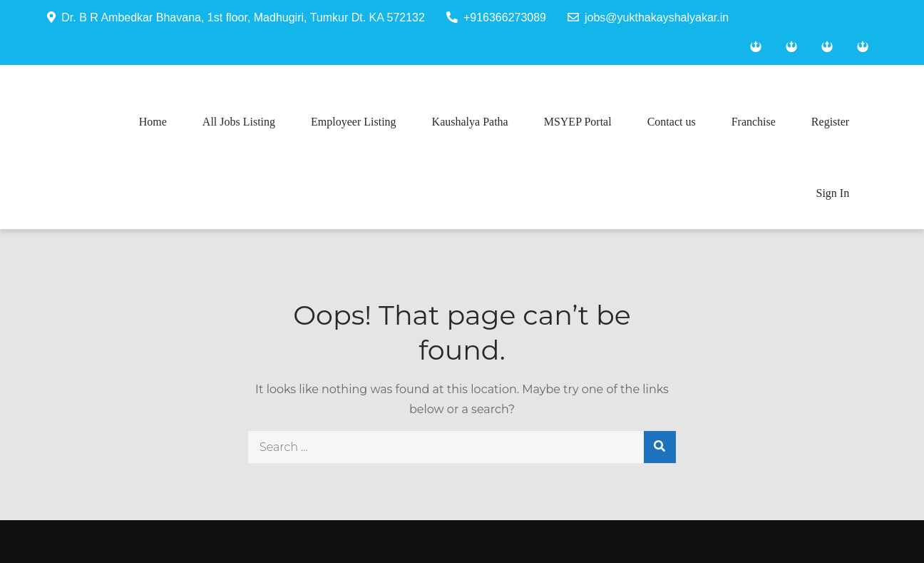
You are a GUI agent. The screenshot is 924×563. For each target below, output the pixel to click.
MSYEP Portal (578, 122)
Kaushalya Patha (470, 122)
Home (153, 122)
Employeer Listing (354, 122)
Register (830, 122)
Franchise (754, 122)
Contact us (672, 122)
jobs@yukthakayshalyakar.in (648, 17)
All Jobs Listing (239, 122)
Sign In (833, 193)
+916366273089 (496, 17)
